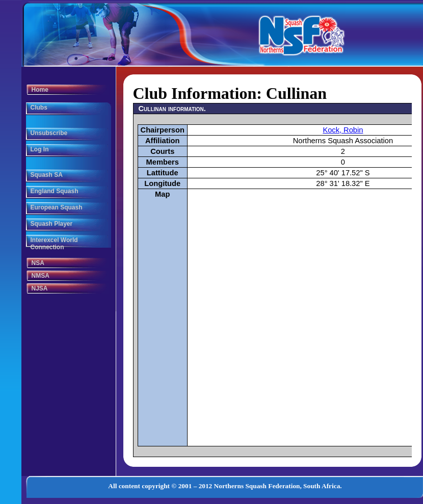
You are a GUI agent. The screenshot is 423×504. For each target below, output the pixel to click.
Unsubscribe (49, 133)
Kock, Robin (343, 130)
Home (40, 90)
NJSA (40, 288)
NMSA (41, 276)
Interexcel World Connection (54, 244)
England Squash (55, 191)
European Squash (57, 207)
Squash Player (52, 224)
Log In (40, 149)
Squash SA (47, 175)
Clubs (39, 108)
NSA (38, 263)
